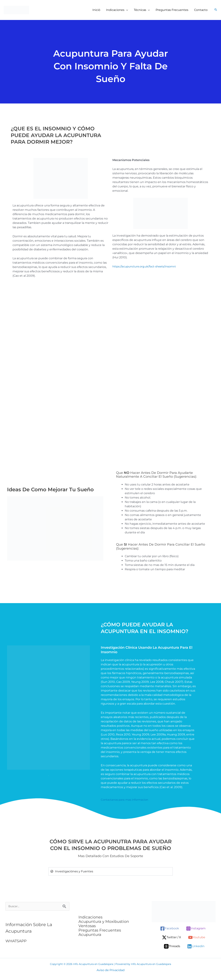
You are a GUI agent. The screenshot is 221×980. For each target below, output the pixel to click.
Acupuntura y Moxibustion (104, 921)
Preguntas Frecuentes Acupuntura (100, 932)
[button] (126, 10)
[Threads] (172, 946)
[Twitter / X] (172, 937)
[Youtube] (197, 937)
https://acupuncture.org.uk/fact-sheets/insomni (147, 266)
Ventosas (87, 926)
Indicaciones (90, 917)
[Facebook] (170, 929)
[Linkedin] (196, 946)
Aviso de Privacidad (111, 970)
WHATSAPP (17, 941)
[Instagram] (196, 929)
